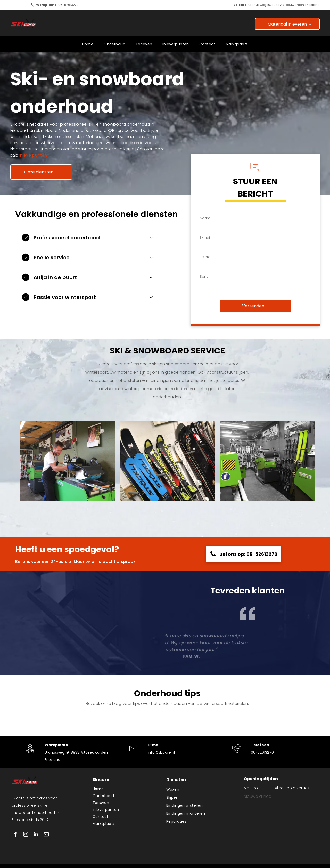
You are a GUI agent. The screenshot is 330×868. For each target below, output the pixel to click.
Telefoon (207, 257)
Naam (205, 218)
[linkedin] (36, 835)
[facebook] (15, 835)
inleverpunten (33, 155)
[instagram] (26, 835)
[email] (46, 835)
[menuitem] (88, 44)
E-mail (205, 238)
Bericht (206, 276)
